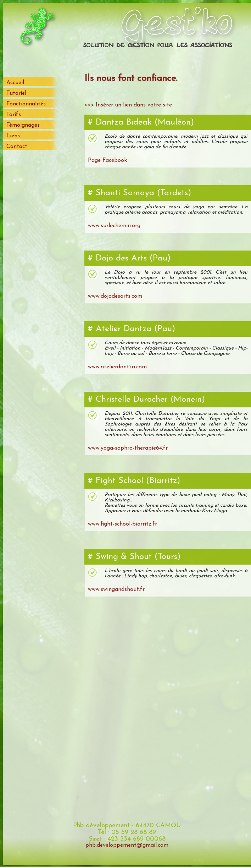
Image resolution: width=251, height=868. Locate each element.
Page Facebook (107, 160)
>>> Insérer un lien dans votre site (128, 105)
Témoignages (23, 125)
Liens (13, 136)
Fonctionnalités (26, 104)
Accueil (15, 83)
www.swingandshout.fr (116, 589)
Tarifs (14, 115)
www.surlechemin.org (114, 226)
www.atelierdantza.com (117, 367)
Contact (17, 147)
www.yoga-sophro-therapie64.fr (128, 448)
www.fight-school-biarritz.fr (122, 524)
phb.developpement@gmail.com (127, 845)
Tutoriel (16, 93)
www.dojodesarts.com (115, 296)
